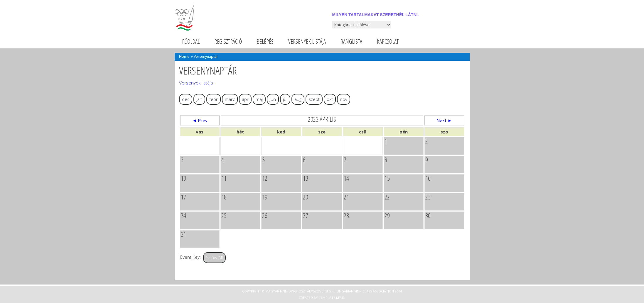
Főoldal (191, 42)
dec (186, 99)
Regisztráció (228, 42)
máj (259, 99)
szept (314, 99)
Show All (214, 258)
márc (230, 99)
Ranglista (351, 42)
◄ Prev (200, 120)
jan (199, 99)
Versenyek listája (307, 42)
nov (344, 99)
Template (327, 298)
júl (285, 99)
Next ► (444, 120)
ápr (245, 99)
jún (273, 99)
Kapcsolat (388, 42)
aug (298, 99)
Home (184, 56)
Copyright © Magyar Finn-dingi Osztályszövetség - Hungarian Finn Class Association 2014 (322, 291)
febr (214, 99)
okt (330, 99)
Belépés (265, 42)
